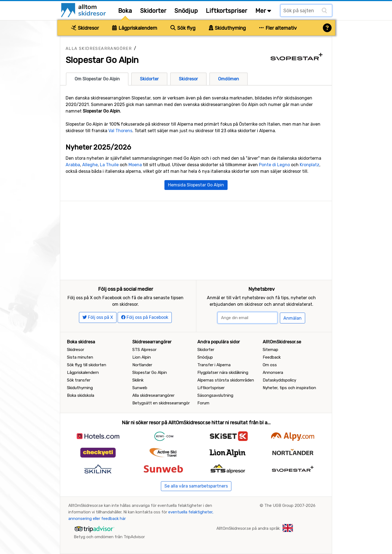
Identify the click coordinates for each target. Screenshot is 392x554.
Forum (203, 403)
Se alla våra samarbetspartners (196, 486)
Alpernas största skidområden (226, 380)
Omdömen (229, 79)
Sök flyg (183, 28)
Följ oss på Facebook (145, 317)
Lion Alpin (142, 357)
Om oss (270, 365)
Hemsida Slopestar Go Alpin (196, 185)
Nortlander (142, 365)
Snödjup (186, 11)
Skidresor (85, 28)
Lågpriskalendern (135, 28)
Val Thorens (120, 131)
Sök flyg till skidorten (87, 365)
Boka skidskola (81, 395)
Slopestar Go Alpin (150, 373)
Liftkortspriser (226, 11)
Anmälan (293, 318)
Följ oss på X (98, 317)
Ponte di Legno (274, 165)
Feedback (272, 357)
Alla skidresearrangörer (99, 49)
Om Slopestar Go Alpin (97, 79)
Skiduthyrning (227, 28)
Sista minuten (80, 357)
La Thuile (109, 165)
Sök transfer (79, 380)
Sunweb (140, 388)
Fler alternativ (278, 28)
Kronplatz (310, 165)
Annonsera (273, 373)
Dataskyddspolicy (279, 380)
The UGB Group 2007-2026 (290, 505)
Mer (263, 11)
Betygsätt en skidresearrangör (161, 403)
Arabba (73, 165)
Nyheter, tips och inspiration (289, 388)
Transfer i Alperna (214, 365)
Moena (135, 165)
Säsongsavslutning (215, 395)
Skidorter (153, 11)
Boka (125, 11)
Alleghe (90, 165)
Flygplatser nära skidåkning (223, 373)
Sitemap (270, 350)
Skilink (138, 380)
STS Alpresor (144, 350)
